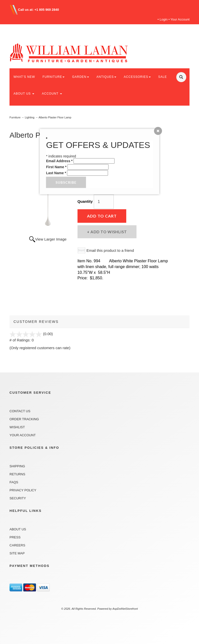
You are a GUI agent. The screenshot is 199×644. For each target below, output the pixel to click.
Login (164, 19)
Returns (17, 474)
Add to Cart (102, 216)
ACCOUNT (52, 94)
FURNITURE (53, 77)
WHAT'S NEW (24, 77)
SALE (163, 77)
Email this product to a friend (110, 250)
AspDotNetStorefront (125, 609)
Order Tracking (24, 419)
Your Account (180, 19)
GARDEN (80, 77)
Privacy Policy (23, 490)
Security (18, 498)
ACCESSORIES (137, 77)
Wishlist (17, 427)
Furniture (15, 117)
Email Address (59, 161)
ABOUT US (24, 94)
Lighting (30, 117)
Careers (17, 545)
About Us (18, 529)
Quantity (85, 201)
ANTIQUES (106, 77)
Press (15, 537)
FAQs (14, 482)
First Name (56, 167)
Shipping (17, 466)
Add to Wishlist (108, 232)
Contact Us (20, 411)
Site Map (17, 553)
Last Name (56, 173)
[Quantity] (104, 202)
